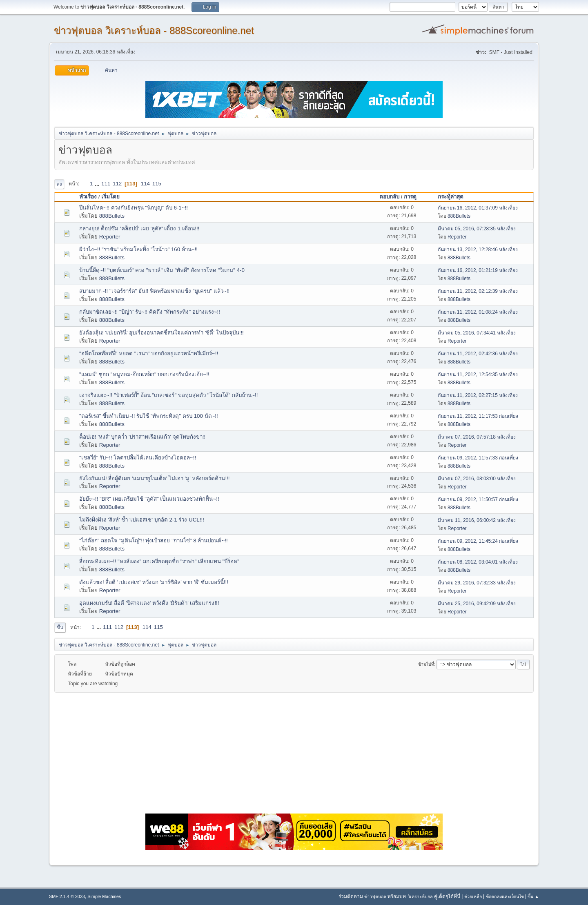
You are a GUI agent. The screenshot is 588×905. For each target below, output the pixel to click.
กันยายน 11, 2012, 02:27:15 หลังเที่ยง (478, 395)
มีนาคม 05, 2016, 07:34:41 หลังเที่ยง (477, 333)
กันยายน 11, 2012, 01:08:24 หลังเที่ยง (478, 312)
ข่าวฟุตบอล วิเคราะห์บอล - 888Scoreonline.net (154, 30)
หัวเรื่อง (88, 197)
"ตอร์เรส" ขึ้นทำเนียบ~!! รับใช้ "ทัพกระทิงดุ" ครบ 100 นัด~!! (149, 416)
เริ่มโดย (110, 197)
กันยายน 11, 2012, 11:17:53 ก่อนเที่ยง (478, 416)
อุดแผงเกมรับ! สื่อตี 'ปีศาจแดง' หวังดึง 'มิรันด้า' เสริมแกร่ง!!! (149, 603)
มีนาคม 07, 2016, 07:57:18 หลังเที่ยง (477, 437)
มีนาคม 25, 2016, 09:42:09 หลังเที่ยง (477, 604)
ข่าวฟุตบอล (375, 896)
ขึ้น (60, 627)
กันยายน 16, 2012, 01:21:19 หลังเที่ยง (478, 270)
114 (145, 184)
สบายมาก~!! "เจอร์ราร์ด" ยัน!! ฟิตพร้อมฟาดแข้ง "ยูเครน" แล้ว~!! (154, 291)
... (98, 184)
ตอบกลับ (389, 197)
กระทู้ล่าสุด (451, 197)
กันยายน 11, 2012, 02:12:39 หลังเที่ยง (478, 291)
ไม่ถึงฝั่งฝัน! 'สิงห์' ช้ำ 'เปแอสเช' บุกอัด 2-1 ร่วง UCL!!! (142, 520)
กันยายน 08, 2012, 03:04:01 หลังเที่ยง (478, 562)
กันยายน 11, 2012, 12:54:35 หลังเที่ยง (478, 374)
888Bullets (112, 216)
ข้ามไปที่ (426, 664)
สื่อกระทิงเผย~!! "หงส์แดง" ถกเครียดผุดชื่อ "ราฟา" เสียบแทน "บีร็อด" (159, 561)
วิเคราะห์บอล (420, 896)
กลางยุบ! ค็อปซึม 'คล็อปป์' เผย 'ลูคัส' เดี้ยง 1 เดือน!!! (139, 228)
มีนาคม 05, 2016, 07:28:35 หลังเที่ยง (477, 229)
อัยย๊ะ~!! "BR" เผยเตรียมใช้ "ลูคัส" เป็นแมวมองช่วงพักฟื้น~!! (149, 499)
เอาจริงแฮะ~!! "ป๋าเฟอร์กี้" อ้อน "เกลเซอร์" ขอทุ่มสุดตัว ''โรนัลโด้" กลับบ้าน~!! (168, 395)
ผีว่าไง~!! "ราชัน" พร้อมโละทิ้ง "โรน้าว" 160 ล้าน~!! (138, 249)
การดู (414, 197)
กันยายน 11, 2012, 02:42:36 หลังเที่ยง (478, 354)
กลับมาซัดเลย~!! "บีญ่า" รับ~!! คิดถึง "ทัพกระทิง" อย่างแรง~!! (150, 312)
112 (117, 184)
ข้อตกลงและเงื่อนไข (505, 896)
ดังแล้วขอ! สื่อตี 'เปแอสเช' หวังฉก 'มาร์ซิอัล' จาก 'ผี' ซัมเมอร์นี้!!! (154, 582)
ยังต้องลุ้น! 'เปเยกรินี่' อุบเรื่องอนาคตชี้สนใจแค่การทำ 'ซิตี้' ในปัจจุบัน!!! (161, 333)
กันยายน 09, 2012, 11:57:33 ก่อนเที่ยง (478, 458)
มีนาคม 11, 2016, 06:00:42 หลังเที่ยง (477, 520)
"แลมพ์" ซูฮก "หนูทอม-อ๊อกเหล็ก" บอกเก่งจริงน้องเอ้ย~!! (144, 374)
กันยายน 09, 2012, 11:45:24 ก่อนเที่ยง (478, 541)
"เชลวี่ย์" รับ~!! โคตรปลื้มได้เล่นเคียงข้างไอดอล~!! (138, 458)
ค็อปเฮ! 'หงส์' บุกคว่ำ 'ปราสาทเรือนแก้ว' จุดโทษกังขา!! (142, 437)
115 (157, 184)
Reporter (110, 237)
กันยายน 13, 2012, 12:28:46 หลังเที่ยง (478, 250)
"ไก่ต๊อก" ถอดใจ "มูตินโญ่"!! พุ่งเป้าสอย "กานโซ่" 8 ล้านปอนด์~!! (154, 541)
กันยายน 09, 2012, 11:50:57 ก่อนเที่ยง (478, 499)
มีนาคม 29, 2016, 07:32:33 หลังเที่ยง (477, 583)
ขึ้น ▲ (533, 896)
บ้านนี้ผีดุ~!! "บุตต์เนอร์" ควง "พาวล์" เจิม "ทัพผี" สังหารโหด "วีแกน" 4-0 (162, 270)
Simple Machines (104, 896)
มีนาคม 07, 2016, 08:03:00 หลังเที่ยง (477, 479)
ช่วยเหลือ (473, 896)
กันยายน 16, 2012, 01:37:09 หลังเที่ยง (478, 208)
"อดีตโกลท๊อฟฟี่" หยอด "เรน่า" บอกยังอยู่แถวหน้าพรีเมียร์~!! (149, 353)
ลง (59, 184)
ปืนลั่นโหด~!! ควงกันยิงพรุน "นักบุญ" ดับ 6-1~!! (134, 208)
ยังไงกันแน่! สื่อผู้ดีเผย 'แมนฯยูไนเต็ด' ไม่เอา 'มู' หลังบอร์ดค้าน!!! (155, 478)
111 (106, 184)
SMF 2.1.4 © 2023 (67, 896)
